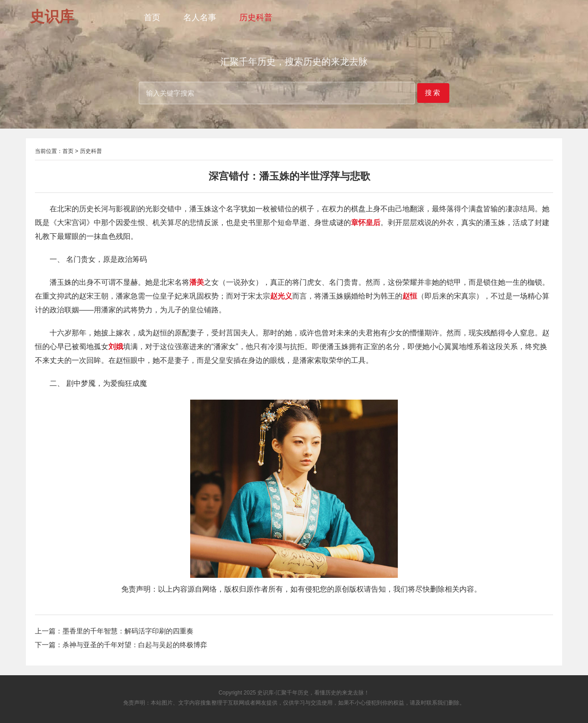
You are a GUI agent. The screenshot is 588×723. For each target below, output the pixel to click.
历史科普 (256, 17)
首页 (152, 17)
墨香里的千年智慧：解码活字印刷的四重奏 (128, 631)
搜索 (433, 93)
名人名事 (200, 17)
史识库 (266, 693)
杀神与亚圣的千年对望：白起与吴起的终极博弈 (135, 645)
